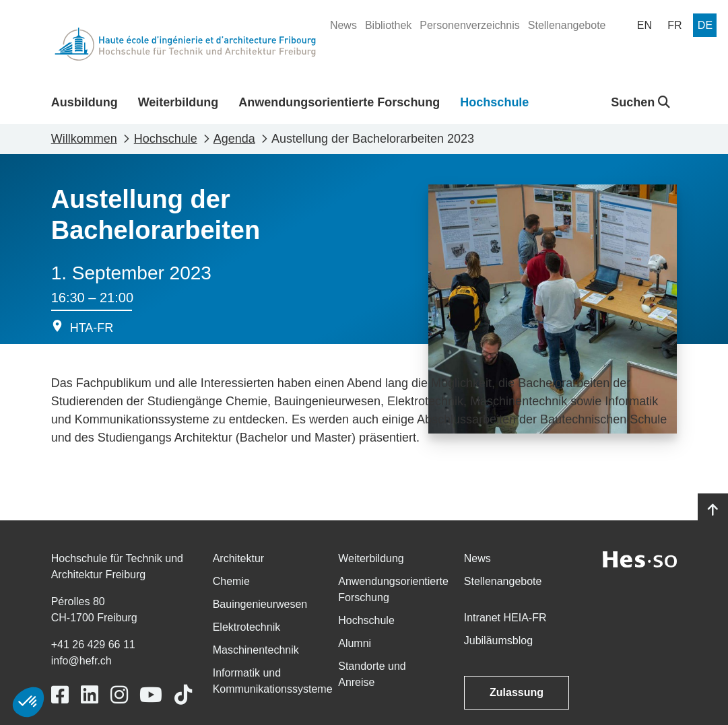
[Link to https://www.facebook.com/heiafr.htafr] (60, 695)
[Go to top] (713, 510)
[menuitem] (343, 26)
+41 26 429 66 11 (93, 645)
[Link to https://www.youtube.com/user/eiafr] (151, 695)
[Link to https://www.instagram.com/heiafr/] (119, 695)
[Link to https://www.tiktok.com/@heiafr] (183, 695)
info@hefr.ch (81, 661)
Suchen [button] (640, 102)
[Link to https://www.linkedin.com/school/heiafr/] (90, 695)
